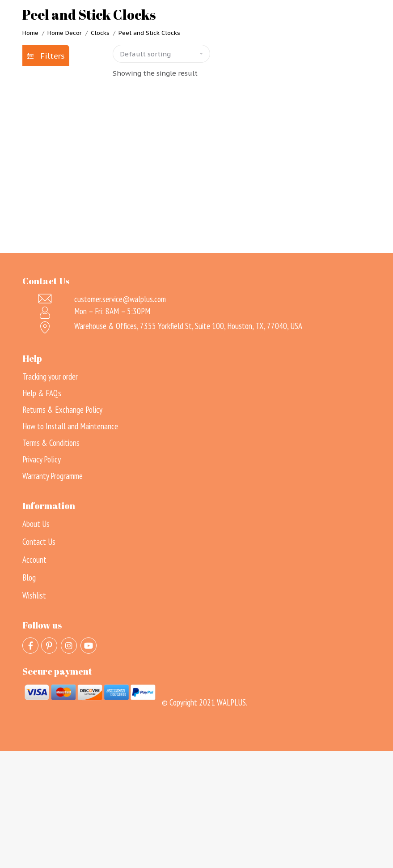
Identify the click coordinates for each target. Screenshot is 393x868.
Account (34, 560)
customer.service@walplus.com (120, 299)
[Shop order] (161, 54)
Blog (29, 577)
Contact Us (39, 542)
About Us (36, 524)
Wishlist (34, 595)
